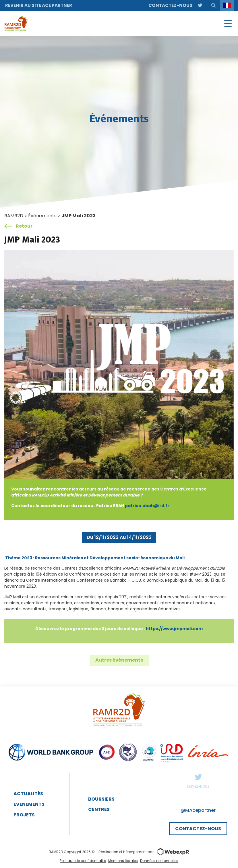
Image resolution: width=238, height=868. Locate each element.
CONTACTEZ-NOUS (198, 829)
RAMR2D (14, 216)
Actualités (28, 794)
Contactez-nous (170, 5)
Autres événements (119, 660)
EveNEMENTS (29, 804)
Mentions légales (123, 861)
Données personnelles (159, 861)
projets (24, 815)
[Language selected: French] (227, 6)
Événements (42, 216)
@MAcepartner (198, 810)
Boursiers (101, 799)
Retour (18, 226)
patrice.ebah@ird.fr (147, 506)
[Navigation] (228, 24)
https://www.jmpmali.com (174, 629)
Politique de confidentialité (83, 861)
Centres (99, 809)
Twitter (198, 777)
